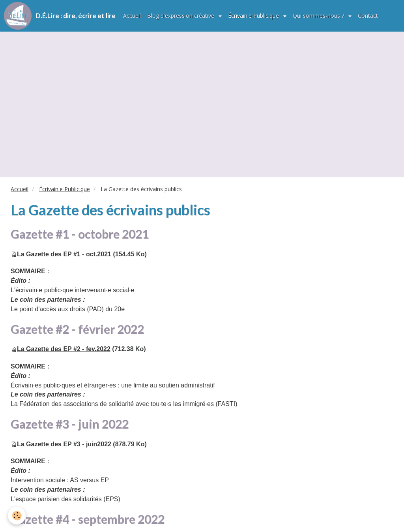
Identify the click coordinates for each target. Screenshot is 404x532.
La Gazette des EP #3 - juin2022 (64, 444)
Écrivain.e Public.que (254, 16)
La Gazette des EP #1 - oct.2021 (64, 254)
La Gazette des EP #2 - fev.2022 (64, 349)
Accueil (132, 16)
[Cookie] (17, 516)
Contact (368, 16)
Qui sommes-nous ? (319, 16)
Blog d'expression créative (181, 16)
